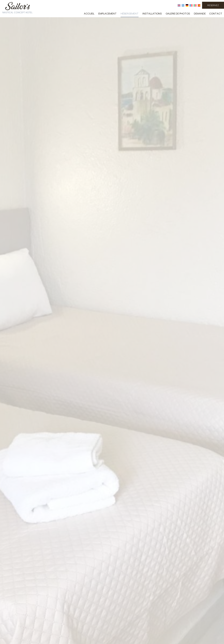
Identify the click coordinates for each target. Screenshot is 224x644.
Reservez (213, 5)
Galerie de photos (178, 14)
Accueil (89, 14)
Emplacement (107, 14)
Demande (200, 14)
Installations (152, 14)
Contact (216, 14)
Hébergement (130, 14)
